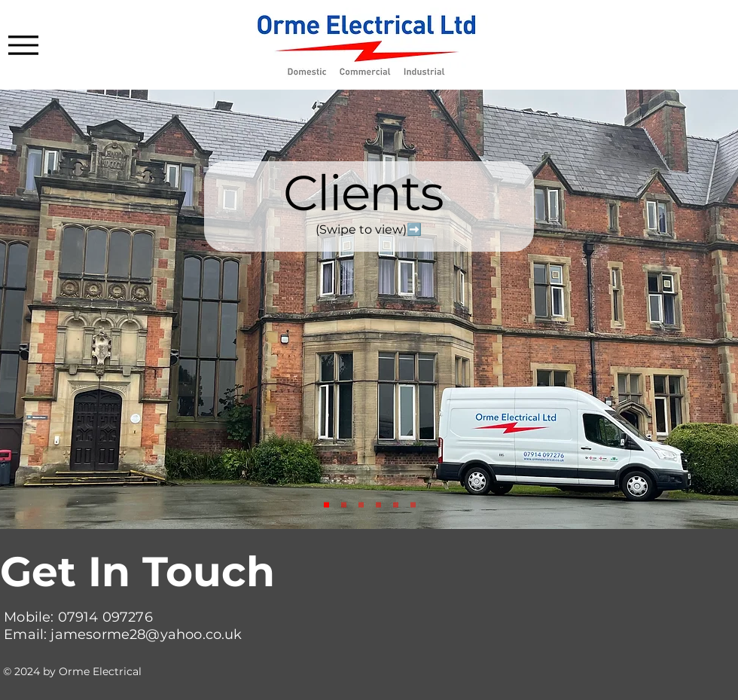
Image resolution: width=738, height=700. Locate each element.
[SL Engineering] (361, 505)
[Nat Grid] (396, 505)
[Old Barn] (378, 505)
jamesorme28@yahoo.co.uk (146, 634)
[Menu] (23, 45)
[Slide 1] (326, 505)
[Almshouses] (413, 505)
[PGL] (344, 505)
